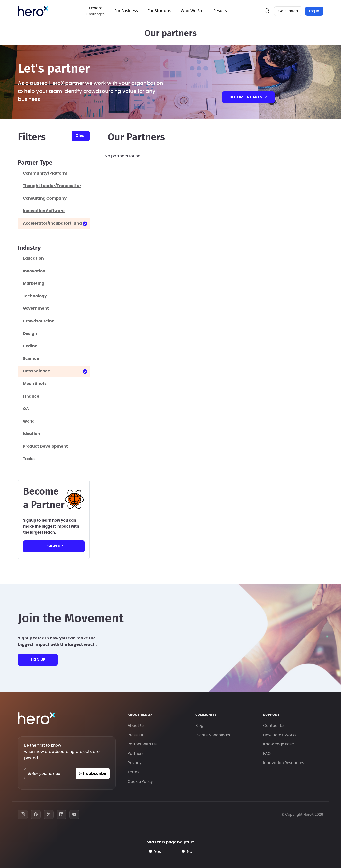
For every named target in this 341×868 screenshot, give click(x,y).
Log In (314, 11)
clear (81, 136)
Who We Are (192, 11)
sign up (55, 546)
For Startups (159, 11)
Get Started (288, 11)
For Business (126, 11)
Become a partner (248, 97)
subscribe (93, 774)
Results (220, 11)
